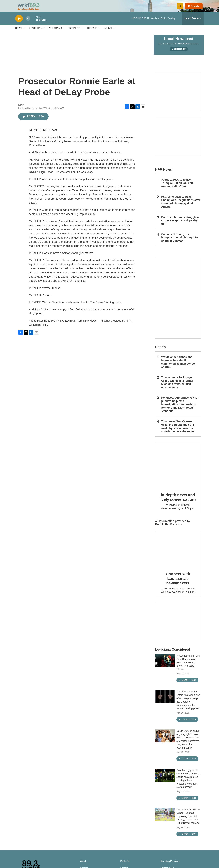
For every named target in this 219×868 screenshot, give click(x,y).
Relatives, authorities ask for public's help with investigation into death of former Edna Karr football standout (180, 408)
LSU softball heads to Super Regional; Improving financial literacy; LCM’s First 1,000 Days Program (188, 820)
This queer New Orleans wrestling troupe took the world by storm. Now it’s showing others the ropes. (178, 430)
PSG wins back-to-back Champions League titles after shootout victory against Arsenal (181, 205)
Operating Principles (170, 865)
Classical (35, 32)
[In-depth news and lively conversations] (178, 469)
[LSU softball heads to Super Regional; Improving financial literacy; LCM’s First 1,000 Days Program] (165, 818)
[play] (19, 22)
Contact (92, 32)
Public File (125, 865)
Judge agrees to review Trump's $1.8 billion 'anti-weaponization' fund (178, 187)
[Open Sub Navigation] (24, 32)
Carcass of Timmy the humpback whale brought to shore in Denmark (179, 241)
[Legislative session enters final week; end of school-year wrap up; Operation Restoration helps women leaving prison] (165, 700)
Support (74, 32)
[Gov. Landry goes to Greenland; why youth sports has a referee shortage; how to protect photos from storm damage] (165, 779)
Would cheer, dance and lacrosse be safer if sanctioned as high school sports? (178, 366)
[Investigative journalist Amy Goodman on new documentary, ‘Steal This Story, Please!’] (165, 664)
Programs (55, 32)
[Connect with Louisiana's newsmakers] (178, 553)
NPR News (163, 173)
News (19, 32)
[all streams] (193, 22)
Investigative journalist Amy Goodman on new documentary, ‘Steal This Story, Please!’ (188, 666)
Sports (160, 351)
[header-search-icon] (181, 8)
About (108, 32)
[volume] (28, 22)
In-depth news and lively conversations (178, 501)
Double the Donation (169, 528)
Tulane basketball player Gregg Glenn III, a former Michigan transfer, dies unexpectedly (177, 386)
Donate (196, 8)
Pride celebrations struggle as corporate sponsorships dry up (181, 224)
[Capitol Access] (178, 96)
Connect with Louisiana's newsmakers (178, 582)
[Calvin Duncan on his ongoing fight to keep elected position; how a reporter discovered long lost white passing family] (165, 740)
